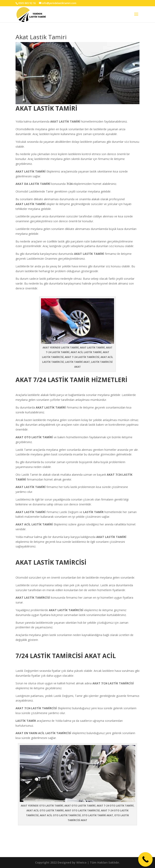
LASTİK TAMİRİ (70, 121)
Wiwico (81, 862)
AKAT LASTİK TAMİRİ (51, 407)
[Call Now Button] (146, 860)
